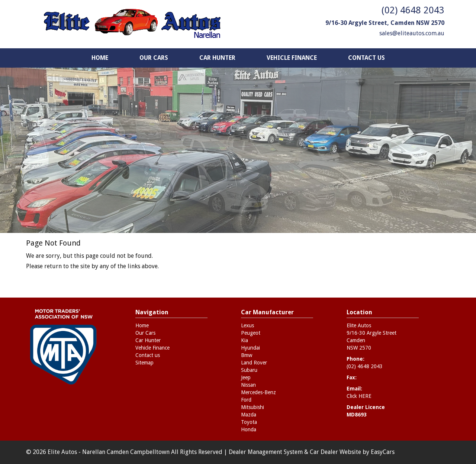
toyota (249, 422)
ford (246, 400)
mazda (249, 415)
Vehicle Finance (292, 58)
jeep (246, 377)
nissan (248, 385)
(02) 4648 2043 (413, 10)
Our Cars (154, 58)
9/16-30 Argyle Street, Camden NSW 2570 (385, 23)
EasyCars (383, 452)
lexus (247, 325)
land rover (254, 363)
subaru (249, 370)
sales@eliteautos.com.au (412, 33)
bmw (247, 355)
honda (249, 429)
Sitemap (144, 363)
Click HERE (359, 396)
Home (100, 58)
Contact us (366, 58)
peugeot (251, 333)
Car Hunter (217, 58)
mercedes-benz (258, 392)
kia (245, 340)
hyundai (250, 348)
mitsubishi (253, 407)
